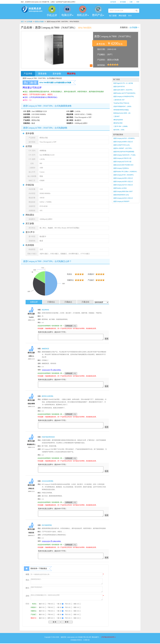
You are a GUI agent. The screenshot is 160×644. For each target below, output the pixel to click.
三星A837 (117, 116)
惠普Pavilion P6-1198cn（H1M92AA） (126, 172)
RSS (130, 16)
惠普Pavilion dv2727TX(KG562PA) (124, 93)
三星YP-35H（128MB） (121, 126)
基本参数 (57, 74)
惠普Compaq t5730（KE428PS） (124, 175)
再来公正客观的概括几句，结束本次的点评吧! (67, 597)
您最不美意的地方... (67, 589)
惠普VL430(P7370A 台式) (122, 145)
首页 (22, 22)
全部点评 (34, 302)
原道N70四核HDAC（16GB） (123, 106)
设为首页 (113, 2)
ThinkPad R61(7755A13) (121, 103)
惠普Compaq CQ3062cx (121, 168)
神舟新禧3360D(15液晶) (121, 110)
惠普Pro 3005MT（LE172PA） (123, 148)
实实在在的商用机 (48, 481)
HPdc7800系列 (45, 83)
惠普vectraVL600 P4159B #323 (123, 165)
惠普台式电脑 (39, 22)
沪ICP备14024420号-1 (108, 637)
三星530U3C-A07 (119, 100)
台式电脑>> (134, 27)
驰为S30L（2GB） (119, 130)
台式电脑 (29, 22)
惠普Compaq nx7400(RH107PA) (124, 97)
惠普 (52, 83)
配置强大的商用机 (48, 396)
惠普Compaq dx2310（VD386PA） (125, 138)
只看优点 (51, 302)
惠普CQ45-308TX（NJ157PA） (123, 90)
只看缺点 (68, 302)
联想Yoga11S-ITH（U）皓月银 (123, 83)
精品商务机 (45, 310)
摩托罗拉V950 (118, 123)
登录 (138, 2)
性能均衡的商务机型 (48, 437)
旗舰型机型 (45, 349)
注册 (131, 2)
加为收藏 (123, 2)
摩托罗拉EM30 (118, 120)
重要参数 (42, 74)
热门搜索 (113, 16)
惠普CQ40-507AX (119, 87)
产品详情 (28, 74)
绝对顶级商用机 (47, 525)
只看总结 (85, 302)
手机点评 (52, 15)
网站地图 (122, 16)
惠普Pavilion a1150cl (120, 188)
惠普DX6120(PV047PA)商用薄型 (124, 152)
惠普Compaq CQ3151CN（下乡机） (125, 155)
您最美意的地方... (67, 581)
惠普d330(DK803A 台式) (121, 195)
